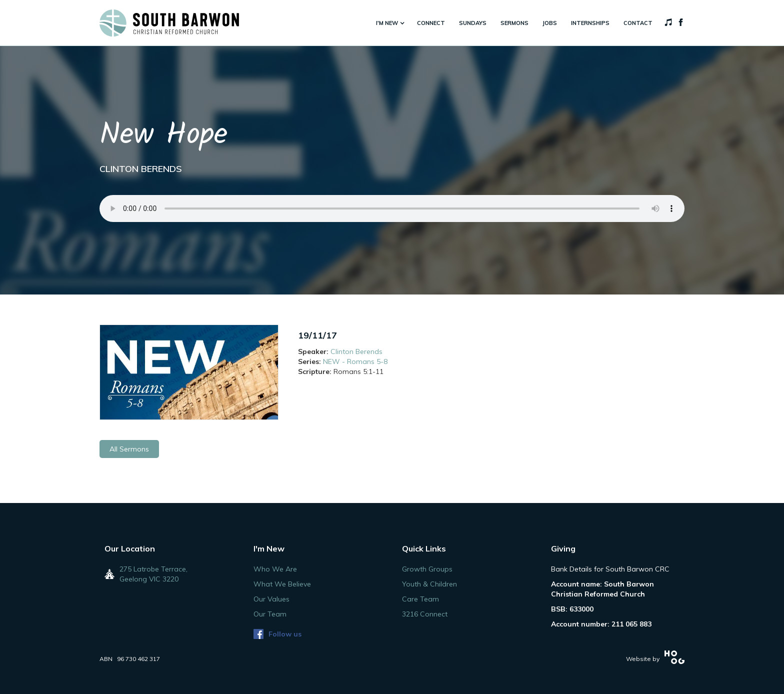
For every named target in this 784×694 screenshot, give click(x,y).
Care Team (420, 599)
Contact (638, 23)
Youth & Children (429, 584)
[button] (389, 23)
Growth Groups (427, 569)
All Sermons (129, 449)
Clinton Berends (356, 351)
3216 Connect (425, 614)
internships (590, 23)
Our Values (271, 599)
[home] (169, 23)
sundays (473, 23)
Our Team (270, 614)
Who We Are (275, 569)
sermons (514, 23)
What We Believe (282, 584)
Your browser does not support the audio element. (392, 208)
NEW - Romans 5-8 (355, 361)
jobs (550, 23)
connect (431, 23)
